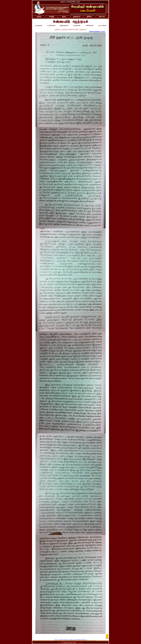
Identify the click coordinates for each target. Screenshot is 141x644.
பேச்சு (66, 640)
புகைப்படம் (72, 640)
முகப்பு (56, 640)
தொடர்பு (84, 640)
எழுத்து (61, 640)
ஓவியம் (79, 640)
